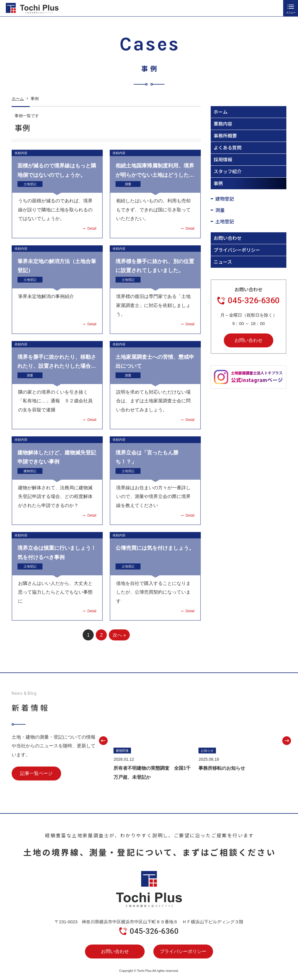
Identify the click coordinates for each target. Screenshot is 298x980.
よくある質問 (228, 147)
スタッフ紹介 (228, 171)
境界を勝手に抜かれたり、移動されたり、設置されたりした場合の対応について (57, 366)
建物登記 (30, 471)
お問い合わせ (228, 238)
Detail (92, 229)
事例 (218, 183)
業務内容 (223, 124)
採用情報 (223, 159)
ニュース (223, 262)
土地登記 (30, 184)
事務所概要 (225, 135)
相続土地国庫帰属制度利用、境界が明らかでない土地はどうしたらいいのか (155, 175)
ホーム (18, 100)
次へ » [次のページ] (119, 635)
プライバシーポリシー (237, 250)
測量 (128, 184)
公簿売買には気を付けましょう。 (155, 548)
